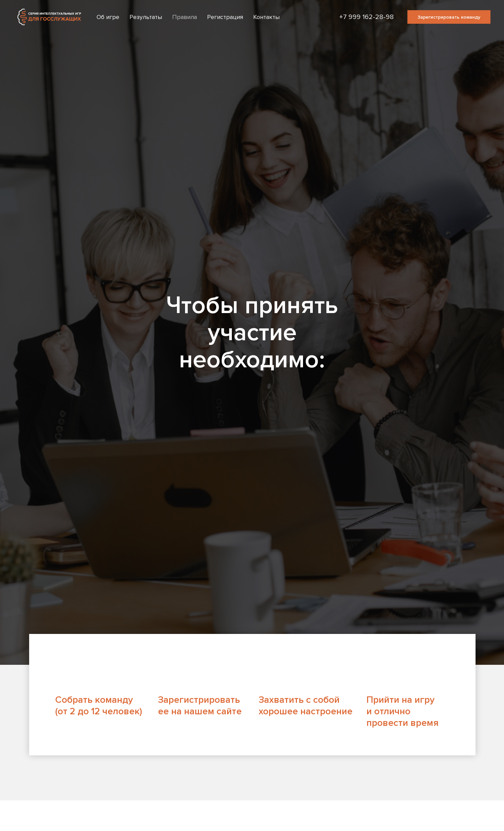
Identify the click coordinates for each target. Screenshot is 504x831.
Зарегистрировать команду (449, 17)
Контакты (266, 17)
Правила (185, 17)
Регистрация (225, 17)
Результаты (146, 17)
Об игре (108, 17)
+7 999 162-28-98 (367, 17)
